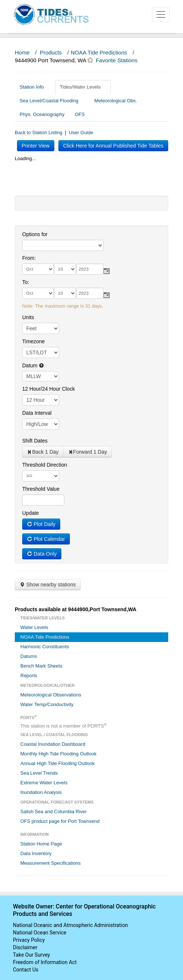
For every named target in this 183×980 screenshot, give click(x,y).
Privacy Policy (29, 940)
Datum (33, 365)
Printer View (36, 146)
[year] (90, 269)
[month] (38, 269)
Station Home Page (41, 844)
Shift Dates (35, 441)
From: (29, 258)
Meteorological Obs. (116, 101)
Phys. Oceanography (42, 114)
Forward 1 (88, 452)
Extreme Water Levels (44, 783)
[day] (65, 269)
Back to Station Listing (39, 133)
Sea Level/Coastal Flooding (52, 101)
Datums (29, 656)
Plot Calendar (46, 539)
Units (28, 317)
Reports (29, 676)
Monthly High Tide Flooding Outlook (58, 754)
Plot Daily (41, 524)
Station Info (35, 87)
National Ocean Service (40, 933)
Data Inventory (36, 853)
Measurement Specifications (50, 863)
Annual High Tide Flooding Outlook (57, 763)
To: (26, 282)
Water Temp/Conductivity (47, 704)
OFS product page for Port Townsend (60, 821)
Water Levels (34, 627)
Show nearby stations (48, 585)
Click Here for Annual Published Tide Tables (113, 146)
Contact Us (26, 970)
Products (51, 52)
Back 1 (43, 452)
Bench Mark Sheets (41, 666)
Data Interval (37, 413)
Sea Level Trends (39, 773)
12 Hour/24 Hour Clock (48, 389)
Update (30, 513)
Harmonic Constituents (45, 647)
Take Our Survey (31, 955)
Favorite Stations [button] (120, 60)
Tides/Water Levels (83, 87)
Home (22, 52)
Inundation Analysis (41, 792)
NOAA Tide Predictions (99, 52)
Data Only (42, 554)
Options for (35, 234)
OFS (80, 114)
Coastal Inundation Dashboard (53, 744)
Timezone (33, 341)
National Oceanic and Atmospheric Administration (70, 925)
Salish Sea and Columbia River (54, 812)
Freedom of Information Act (45, 962)
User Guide (81, 133)
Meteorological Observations (51, 695)
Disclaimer (25, 947)
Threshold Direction (45, 465)
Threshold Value (41, 489)
